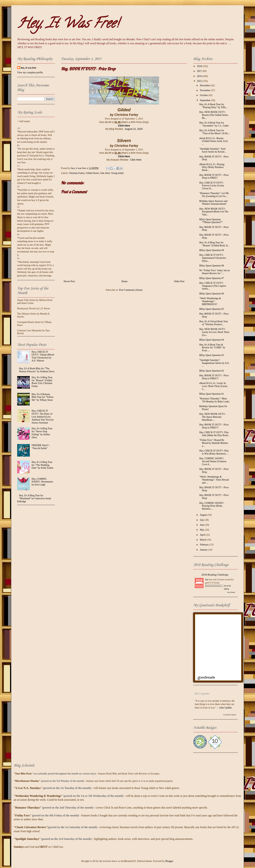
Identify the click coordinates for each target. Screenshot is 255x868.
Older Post (179, 281)
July (202, 520)
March (203, 540)
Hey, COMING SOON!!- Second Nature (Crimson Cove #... (213, 461)
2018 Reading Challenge (215, 575)
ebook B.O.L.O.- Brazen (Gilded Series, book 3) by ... (214, 141)
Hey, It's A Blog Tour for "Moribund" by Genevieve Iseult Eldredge (34, 498)
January (204, 550)
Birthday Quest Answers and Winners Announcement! (213, 203)
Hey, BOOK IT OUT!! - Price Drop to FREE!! (214, 177)
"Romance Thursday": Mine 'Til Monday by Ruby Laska (214, 400)
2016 (200, 76)
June (202, 525)
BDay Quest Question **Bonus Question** (211, 221)
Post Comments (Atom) (131, 290)
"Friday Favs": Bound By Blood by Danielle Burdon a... (214, 443)
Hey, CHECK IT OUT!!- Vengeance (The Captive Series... (213, 286)
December (205, 85)
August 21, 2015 (134, 129)
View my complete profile (30, 73)
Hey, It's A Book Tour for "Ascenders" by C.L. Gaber (214, 124)
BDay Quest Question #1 (212, 394)
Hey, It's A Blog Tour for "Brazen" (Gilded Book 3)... (214, 244)
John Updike (225, 708)
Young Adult (117, 173)
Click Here (124, 126)
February (205, 545)
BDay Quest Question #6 (212, 294)
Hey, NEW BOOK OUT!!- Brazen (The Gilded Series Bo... (214, 115)
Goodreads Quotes (230, 715)
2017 (200, 71)
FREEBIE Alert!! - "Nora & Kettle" (41, 447)
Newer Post (69, 281)
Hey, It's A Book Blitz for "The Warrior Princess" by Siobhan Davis (37, 370)
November (205, 90)
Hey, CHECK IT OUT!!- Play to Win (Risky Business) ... (214, 452)
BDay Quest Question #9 (212, 250)
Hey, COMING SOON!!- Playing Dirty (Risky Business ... (212, 506)
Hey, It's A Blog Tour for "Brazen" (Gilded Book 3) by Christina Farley (42, 382)
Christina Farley (77, 173)
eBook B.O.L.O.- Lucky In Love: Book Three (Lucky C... (213, 386)
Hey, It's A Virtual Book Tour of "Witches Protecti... (214, 323)
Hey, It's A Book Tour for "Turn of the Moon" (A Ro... (215, 132)
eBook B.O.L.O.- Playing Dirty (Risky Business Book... (212, 167)
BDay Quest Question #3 (212, 355)
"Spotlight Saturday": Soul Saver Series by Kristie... (213, 150)
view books (231, 592)
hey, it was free (28, 68)
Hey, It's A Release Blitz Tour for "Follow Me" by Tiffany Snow (43, 397)
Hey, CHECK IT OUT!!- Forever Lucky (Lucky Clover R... (212, 186)
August (204, 515)
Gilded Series (92, 173)
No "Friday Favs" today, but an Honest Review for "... (215, 272)
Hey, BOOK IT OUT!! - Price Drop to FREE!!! (214, 377)
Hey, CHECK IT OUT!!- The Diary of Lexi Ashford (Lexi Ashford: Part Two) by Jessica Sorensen (43, 417)
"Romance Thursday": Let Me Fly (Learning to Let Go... (214, 195)
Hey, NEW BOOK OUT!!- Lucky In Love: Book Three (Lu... (214, 332)
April (203, 535)
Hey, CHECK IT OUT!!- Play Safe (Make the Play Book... (214, 434)
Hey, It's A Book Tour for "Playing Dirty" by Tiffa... (213, 106)
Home (125, 281)
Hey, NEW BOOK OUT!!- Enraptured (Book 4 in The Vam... (214, 212)
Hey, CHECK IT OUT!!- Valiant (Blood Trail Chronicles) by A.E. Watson (43, 356)
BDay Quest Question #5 (212, 309)
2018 (200, 66)
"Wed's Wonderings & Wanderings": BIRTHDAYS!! (210, 301)
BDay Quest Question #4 (212, 340)
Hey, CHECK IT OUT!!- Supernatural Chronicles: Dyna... (213, 258)
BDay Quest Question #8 (212, 266)
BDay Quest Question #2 (212, 371)
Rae (207, 580)
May (202, 530)
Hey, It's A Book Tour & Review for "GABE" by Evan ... (212, 348)
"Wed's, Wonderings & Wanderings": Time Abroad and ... (214, 480)
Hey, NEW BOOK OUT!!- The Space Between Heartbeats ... (212, 417)
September (205, 100)
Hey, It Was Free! (68, 25)
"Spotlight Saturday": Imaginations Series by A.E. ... (214, 363)
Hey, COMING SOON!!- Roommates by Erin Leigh (42, 482)
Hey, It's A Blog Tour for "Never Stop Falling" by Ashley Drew (42, 433)
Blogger (169, 861)
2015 (200, 81)
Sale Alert (105, 173)
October (204, 95)
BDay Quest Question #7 (212, 278)
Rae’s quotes (202, 694)
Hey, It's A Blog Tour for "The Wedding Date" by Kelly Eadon (43, 465)
